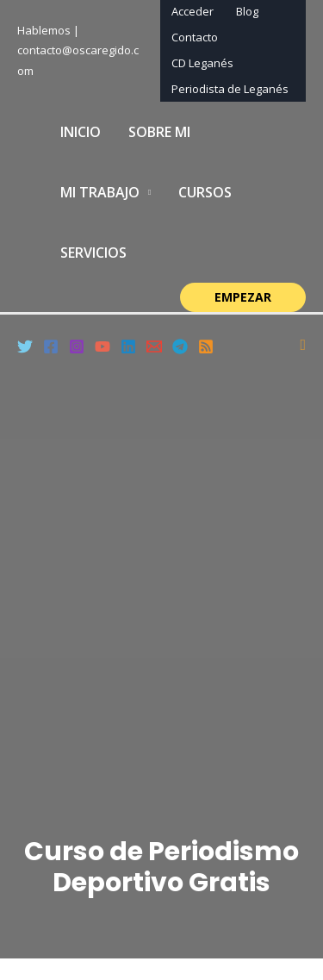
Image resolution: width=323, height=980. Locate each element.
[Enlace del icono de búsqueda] (303, 345)
